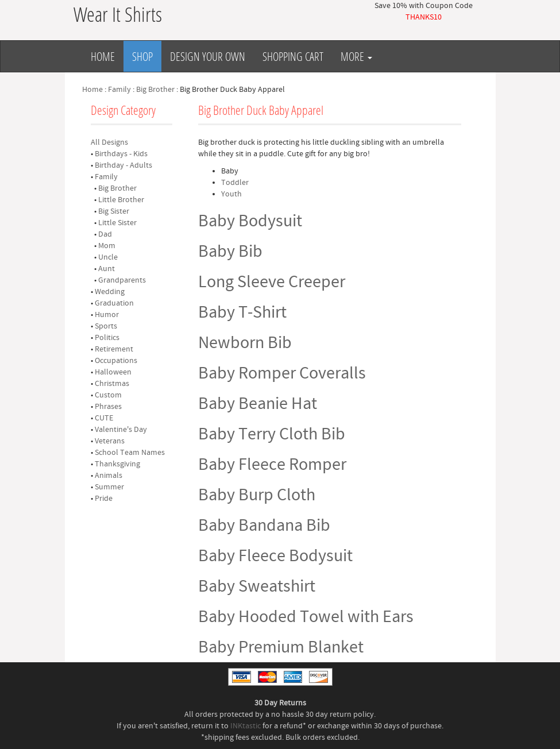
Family (119, 90)
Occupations (116, 361)
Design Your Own (208, 56)
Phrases (108, 407)
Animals (109, 476)
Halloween (113, 372)
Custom (108, 395)
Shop (142, 56)
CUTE (104, 418)
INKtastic (246, 726)
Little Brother (121, 200)
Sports (106, 326)
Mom (107, 246)
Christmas (112, 384)
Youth (231, 194)
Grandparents (122, 280)
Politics (107, 338)
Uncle (108, 257)
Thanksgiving (117, 464)
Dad (105, 234)
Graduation (114, 303)
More (356, 56)
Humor (107, 315)
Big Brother (155, 90)
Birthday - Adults (123, 165)
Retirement (114, 349)
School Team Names (130, 453)
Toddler (235, 183)
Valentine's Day (121, 430)
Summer (109, 487)
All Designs (109, 142)
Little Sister (117, 223)
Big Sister (114, 211)
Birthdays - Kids (121, 154)
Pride (104, 499)
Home (103, 56)
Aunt (107, 269)
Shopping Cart (293, 56)
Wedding (110, 292)
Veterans (110, 441)
